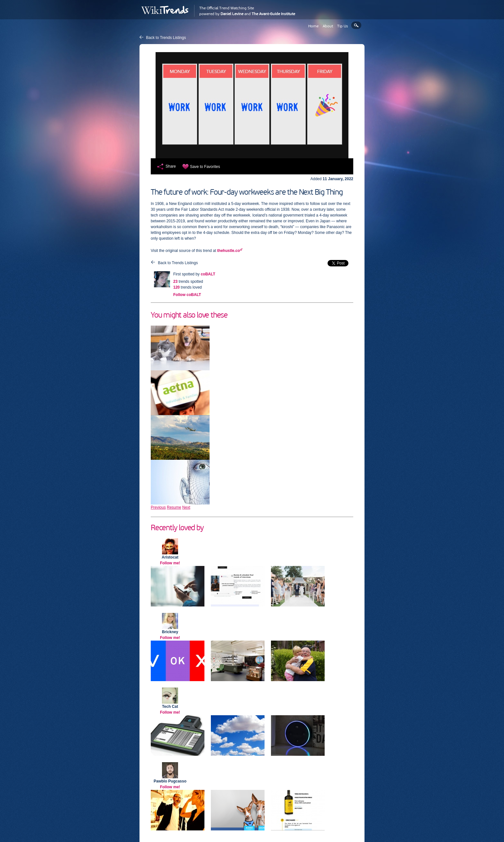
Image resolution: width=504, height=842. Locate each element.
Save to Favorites (205, 167)
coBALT (208, 274)
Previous (158, 507)
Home (313, 26)
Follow (187, 295)
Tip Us (343, 26)
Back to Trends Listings (166, 38)
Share (171, 166)
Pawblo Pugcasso (170, 781)
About (328, 26)
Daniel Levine (232, 14)
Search (356, 25)
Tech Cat (170, 707)
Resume (174, 507)
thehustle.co (229, 251)
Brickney (170, 632)
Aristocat (170, 557)
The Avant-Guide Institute (273, 14)
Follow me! (170, 563)
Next (186, 507)
